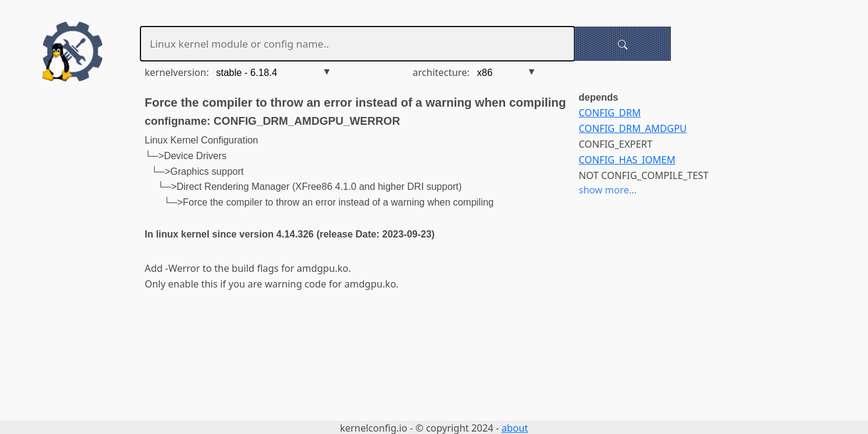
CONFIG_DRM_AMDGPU (633, 128)
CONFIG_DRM (610, 113)
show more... (608, 190)
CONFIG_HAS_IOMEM (627, 160)
